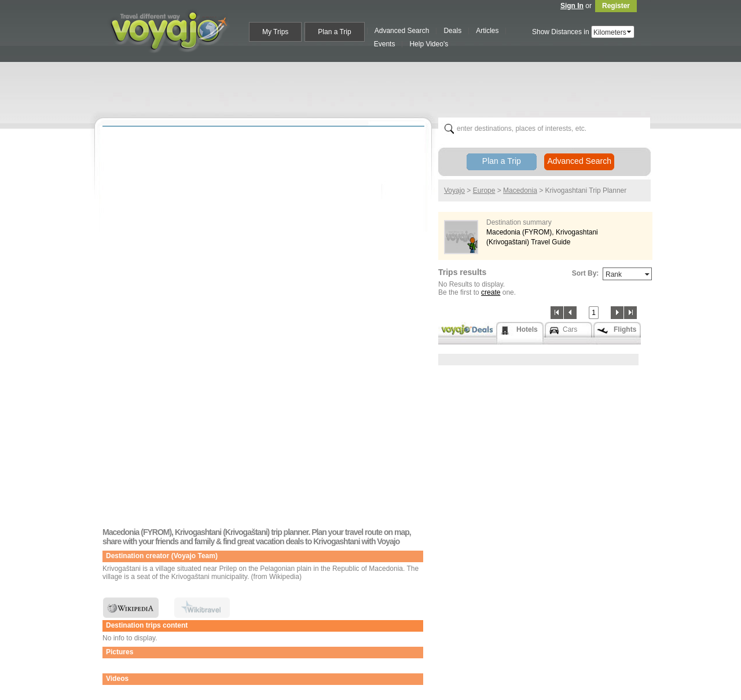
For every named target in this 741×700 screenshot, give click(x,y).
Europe (484, 190)
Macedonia (520, 190)
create (491, 292)
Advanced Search (579, 161)
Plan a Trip (502, 161)
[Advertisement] (375, 87)
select (630, 32)
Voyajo (454, 190)
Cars (570, 329)
